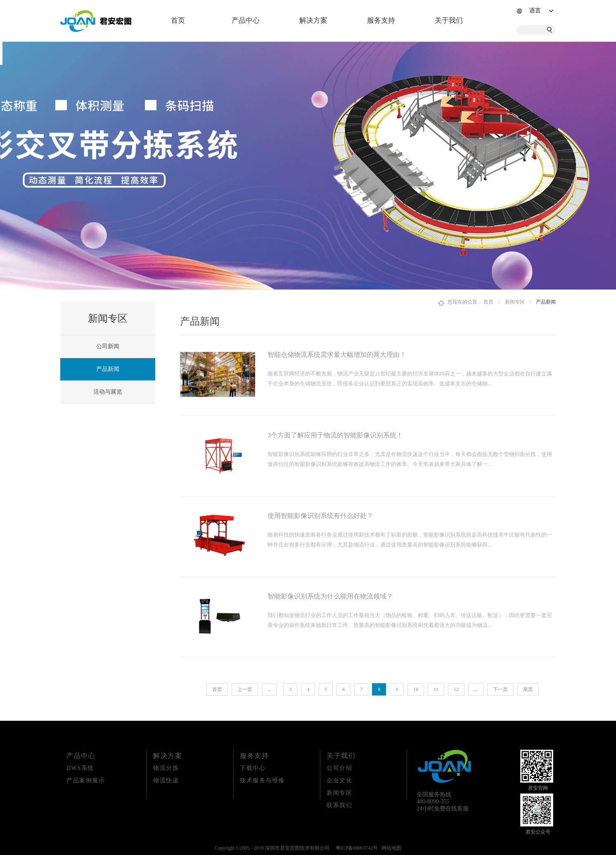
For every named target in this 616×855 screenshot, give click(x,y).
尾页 (528, 689)
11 (436, 689)
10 (416, 689)
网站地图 (390, 848)
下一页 (500, 689)
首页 (178, 20)
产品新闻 (546, 302)
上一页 (245, 689)
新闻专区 (515, 302)
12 (456, 689)
